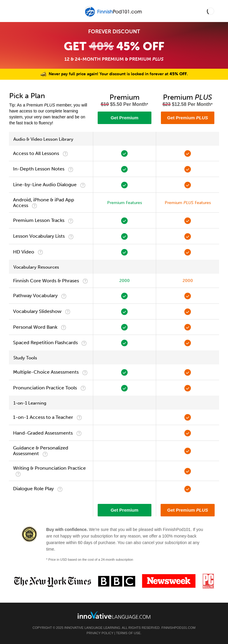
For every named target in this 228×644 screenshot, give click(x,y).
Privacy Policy (100, 633)
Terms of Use (128, 633)
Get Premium (125, 118)
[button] (211, 11)
